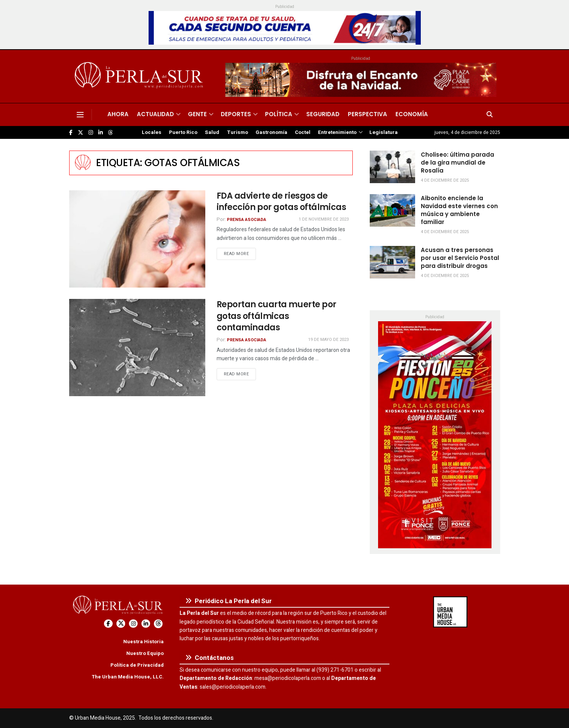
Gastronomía (271, 132)
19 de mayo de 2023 (328, 340)
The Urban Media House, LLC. (128, 677)
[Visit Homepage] (140, 76)
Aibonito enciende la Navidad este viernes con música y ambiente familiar (459, 210)
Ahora (118, 114)
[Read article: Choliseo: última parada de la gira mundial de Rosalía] (392, 167)
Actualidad (155, 114)
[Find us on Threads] (110, 133)
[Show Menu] (80, 115)
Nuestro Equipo (145, 653)
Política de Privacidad (137, 665)
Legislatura (384, 132)
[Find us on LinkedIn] (101, 133)
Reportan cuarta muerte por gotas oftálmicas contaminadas (277, 316)
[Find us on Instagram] (91, 133)
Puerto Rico (183, 132)
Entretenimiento (337, 132)
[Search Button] (490, 115)
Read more (240, 254)
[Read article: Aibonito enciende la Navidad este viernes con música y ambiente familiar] (392, 210)
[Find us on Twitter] (81, 133)
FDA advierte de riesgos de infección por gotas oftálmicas (281, 202)
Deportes (236, 114)
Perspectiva (367, 114)
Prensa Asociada (247, 220)
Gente (197, 114)
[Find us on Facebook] (71, 133)
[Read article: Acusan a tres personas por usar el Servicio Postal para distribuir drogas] (392, 262)
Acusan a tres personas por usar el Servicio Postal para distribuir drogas (460, 258)
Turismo (237, 132)
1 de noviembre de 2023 (324, 219)
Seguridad (323, 114)
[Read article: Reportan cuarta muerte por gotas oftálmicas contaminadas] (137, 348)
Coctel (303, 132)
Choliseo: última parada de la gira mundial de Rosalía (457, 163)
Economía (412, 114)
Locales (152, 132)
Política (279, 114)
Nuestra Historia (143, 642)
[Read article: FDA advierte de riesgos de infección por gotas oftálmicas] (137, 239)
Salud (212, 132)
